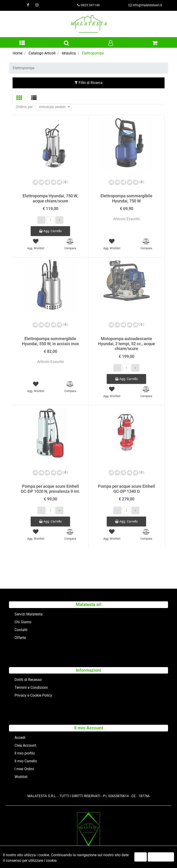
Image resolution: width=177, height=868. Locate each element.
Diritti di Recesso (28, 680)
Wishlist (21, 777)
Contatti (21, 630)
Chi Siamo (23, 622)
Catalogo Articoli (42, 53)
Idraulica (69, 53)
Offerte (20, 638)
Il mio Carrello (26, 761)
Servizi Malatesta (29, 614)
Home (18, 53)
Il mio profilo (25, 753)
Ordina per (24, 101)
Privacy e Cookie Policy (33, 695)
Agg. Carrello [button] (50, 225)
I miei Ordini (24, 769)
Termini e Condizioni (31, 688)
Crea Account (25, 745)
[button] (22, 43)
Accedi (20, 738)
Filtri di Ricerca (89, 83)
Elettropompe (93, 53)
